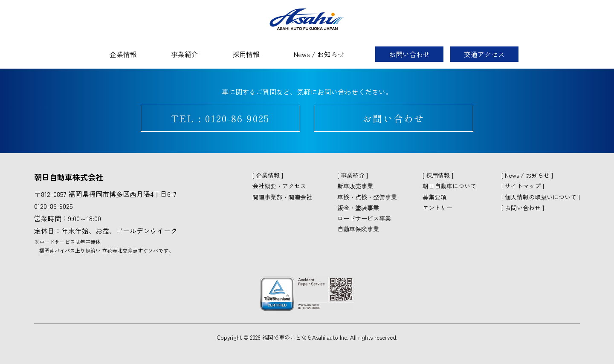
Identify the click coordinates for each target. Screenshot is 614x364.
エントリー (437, 208)
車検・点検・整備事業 (367, 197)
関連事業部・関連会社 (282, 197)
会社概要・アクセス (279, 186)
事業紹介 (185, 54)
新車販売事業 (355, 186)
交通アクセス (484, 54)
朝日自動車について (449, 186)
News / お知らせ (319, 54)
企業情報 (123, 54)
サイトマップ (523, 186)
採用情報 (246, 54)
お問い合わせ (409, 54)
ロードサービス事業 (364, 218)
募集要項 (434, 197)
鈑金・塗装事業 (358, 208)
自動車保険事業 (358, 229)
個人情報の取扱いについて (541, 197)
